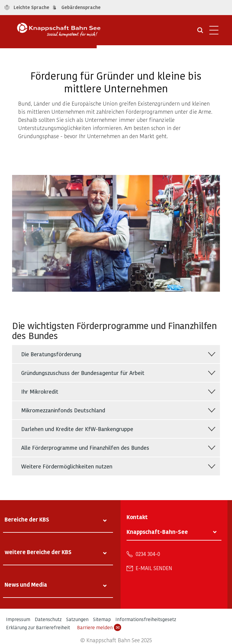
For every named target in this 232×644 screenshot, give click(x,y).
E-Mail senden (154, 568)
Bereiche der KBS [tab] (27, 519)
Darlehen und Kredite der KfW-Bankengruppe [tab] (77, 429)
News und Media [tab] (26, 584)
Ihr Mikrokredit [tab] (40, 391)
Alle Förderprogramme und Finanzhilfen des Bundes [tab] (85, 447)
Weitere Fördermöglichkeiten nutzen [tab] (67, 466)
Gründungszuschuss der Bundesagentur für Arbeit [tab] (83, 373)
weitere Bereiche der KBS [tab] (38, 552)
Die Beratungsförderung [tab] (51, 354)
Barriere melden (99, 627)
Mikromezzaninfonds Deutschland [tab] (63, 410)
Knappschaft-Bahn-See (157, 532)
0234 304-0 (148, 554)
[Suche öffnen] (200, 32)
